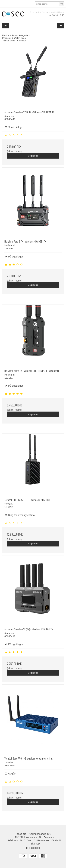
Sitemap (35, 844)
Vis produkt (33, 156)
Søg (62, 4)
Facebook (33, 848)
